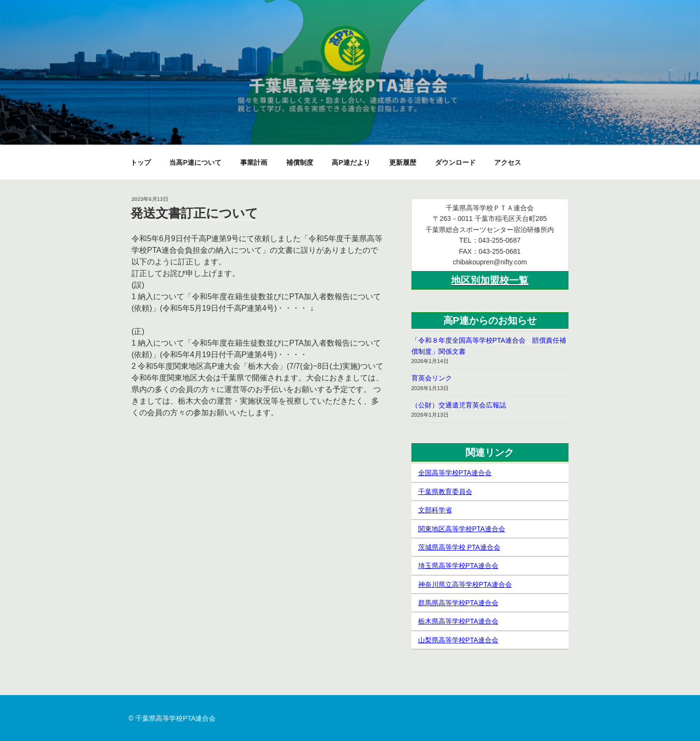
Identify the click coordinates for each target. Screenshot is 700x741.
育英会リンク (432, 378)
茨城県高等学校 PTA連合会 (459, 547)
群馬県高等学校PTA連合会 (458, 603)
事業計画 (254, 162)
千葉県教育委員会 (445, 492)
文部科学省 (435, 510)
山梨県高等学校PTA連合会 (458, 640)
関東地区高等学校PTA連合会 (462, 529)
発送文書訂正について (194, 213)
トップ (141, 162)
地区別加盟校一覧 (490, 280)
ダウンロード (455, 162)
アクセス (508, 162)
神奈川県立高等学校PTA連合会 (465, 584)
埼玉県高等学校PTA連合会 (458, 566)
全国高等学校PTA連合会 (455, 473)
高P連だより (351, 162)
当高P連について (195, 162)
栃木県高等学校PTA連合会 (458, 621)
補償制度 (300, 162)
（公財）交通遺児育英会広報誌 (459, 405)
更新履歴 (403, 162)
